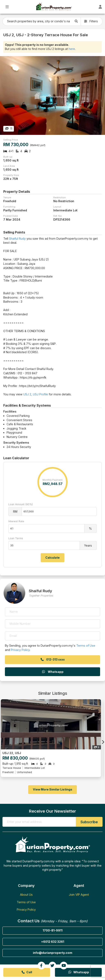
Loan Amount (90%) (21, 504)
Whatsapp (52, 672)
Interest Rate (16, 521)
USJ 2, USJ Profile (36, 394)
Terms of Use (86, 646)
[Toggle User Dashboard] (100, 7)
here (72, 49)
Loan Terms (16, 538)
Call (27, 972)
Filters (91, 21)
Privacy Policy (20, 650)
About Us (26, 895)
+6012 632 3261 (53, 942)
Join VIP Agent (79, 895)
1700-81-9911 (53, 930)
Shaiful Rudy (17, 239)
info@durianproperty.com (53, 953)
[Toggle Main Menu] (7, 7)
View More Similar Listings (53, 789)
